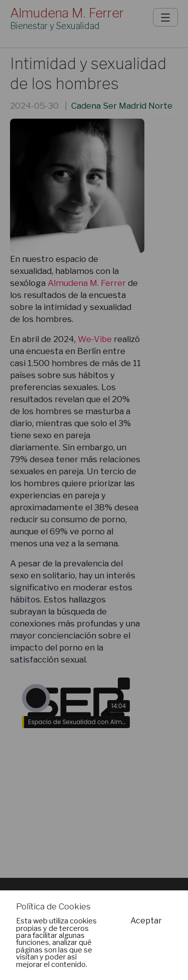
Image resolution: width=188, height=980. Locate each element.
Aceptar (146, 921)
